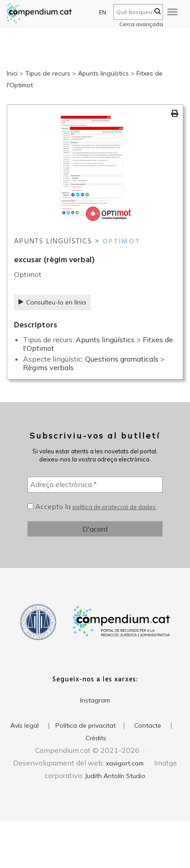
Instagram (95, 700)
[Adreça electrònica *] (95, 484)
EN (103, 13)
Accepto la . (92, 506)
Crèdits (96, 738)
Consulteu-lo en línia (52, 302)
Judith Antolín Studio (115, 776)
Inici (12, 73)
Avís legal (25, 725)
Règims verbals (48, 367)
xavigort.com (125, 763)
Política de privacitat (86, 725)
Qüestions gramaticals (122, 359)
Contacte (148, 725)
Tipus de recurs (48, 73)
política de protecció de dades (114, 507)
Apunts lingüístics (103, 73)
